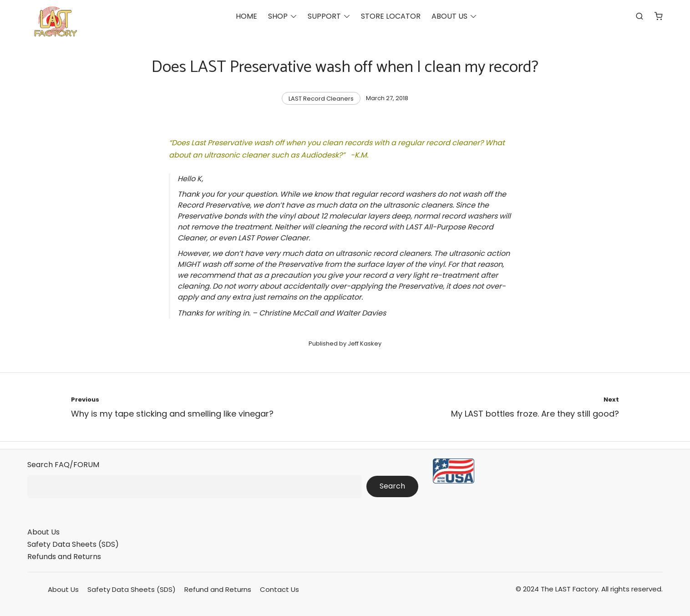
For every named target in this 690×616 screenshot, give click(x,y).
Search (392, 486)
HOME (246, 16)
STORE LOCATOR (391, 16)
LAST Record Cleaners (321, 99)
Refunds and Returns (64, 557)
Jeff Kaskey (365, 344)
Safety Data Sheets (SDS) (73, 544)
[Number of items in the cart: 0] (659, 16)
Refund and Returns (218, 589)
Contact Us (279, 589)
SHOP (278, 16)
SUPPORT (324, 16)
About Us (43, 532)
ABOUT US (449, 16)
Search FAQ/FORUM (63, 465)
